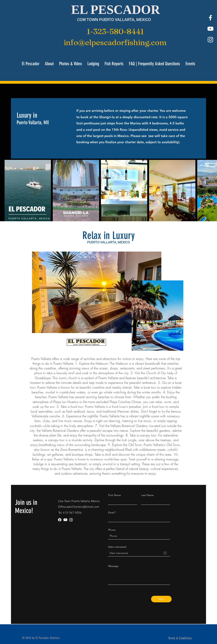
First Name (115, 495)
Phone (112, 530)
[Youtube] (65, 520)
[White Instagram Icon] (210, 40)
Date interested (117, 547)
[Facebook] (60, 520)
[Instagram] (71, 520)
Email (111, 512)
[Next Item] (212, 191)
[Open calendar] (165, 553)
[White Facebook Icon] (210, 18)
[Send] (161, 599)
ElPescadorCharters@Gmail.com (79, 507)
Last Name (148, 495)
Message (113, 566)
